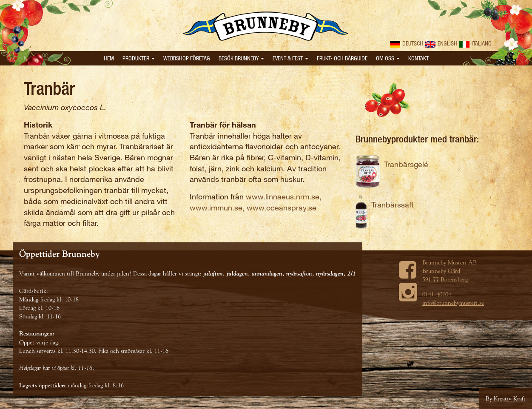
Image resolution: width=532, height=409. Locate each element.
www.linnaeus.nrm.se (283, 196)
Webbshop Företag (187, 58)
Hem (109, 58)
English (441, 43)
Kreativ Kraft (510, 398)
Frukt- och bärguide (342, 58)
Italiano (475, 43)
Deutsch (407, 43)
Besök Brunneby (241, 58)
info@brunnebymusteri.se (453, 303)
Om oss (388, 58)
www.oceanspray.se (282, 207)
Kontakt (418, 58)
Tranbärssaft (393, 204)
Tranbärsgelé (406, 164)
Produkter (139, 58)
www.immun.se (216, 207)
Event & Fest (290, 58)
